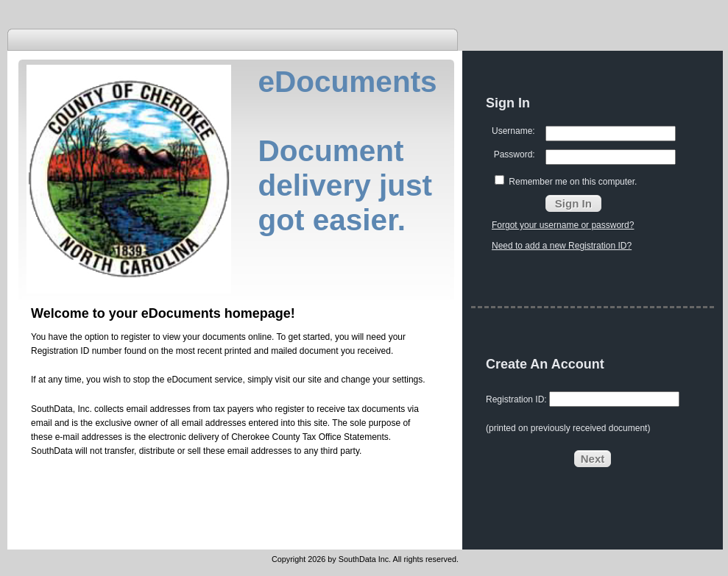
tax (353, 409)
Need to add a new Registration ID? (562, 246)
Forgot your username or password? (563, 225)
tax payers (233, 409)
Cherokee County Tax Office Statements (310, 437)
